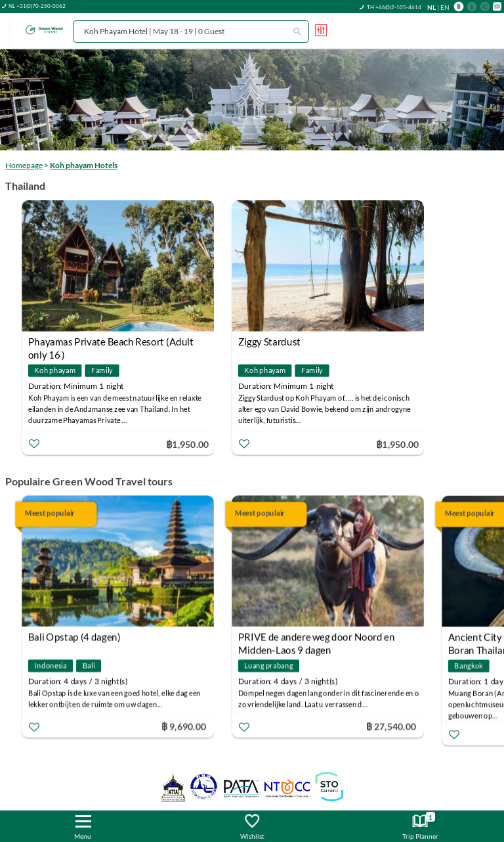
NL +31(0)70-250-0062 (37, 6)
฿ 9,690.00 (184, 726)
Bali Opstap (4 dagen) (74, 637)
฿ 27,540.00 (391, 726)
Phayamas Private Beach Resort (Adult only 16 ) (111, 343)
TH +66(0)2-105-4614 (394, 7)
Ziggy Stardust (269, 342)
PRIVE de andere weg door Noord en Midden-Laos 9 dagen (316, 639)
